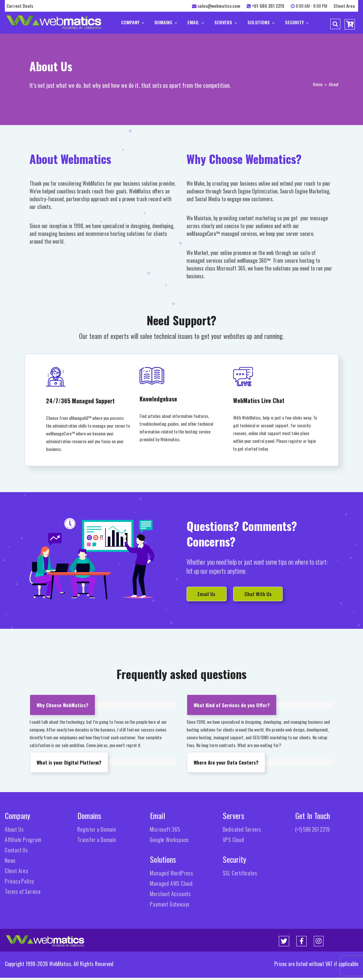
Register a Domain (97, 832)
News (10, 863)
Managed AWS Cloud (171, 886)
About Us (14, 832)
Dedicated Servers (242, 832)
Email (196, 22)
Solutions (261, 22)
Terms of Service (23, 894)
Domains (166, 22)
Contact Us (17, 852)
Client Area (344, 6)
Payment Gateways (170, 906)
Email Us (210, 594)
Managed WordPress (172, 875)
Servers (226, 22)
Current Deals (20, 6)
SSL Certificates (240, 875)
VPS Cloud (233, 842)
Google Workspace (169, 842)
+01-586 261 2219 (268, 6)
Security (297, 22)
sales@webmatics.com (219, 6)
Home (318, 84)
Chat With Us (272, 594)
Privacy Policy (19, 883)
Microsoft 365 (165, 832)
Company (132, 22)
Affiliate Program (23, 842)
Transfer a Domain (97, 842)
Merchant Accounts (170, 896)
